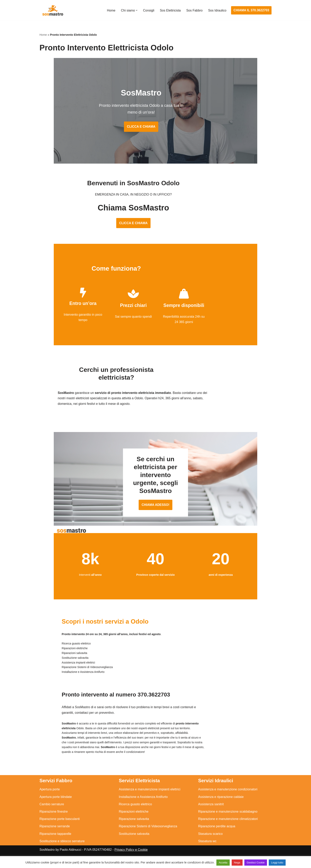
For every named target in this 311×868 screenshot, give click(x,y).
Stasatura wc (207, 845)
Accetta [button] (223, 863)
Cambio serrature (52, 808)
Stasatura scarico (210, 838)
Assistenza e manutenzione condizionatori (228, 793)
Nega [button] (237, 863)
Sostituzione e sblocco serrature (62, 845)
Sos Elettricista (170, 10)
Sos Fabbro (194, 10)
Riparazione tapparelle (55, 838)
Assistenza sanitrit (211, 808)
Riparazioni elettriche (134, 815)
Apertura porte (50, 793)
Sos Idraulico (217, 10)
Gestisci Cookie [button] (256, 863)
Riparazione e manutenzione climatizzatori (228, 823)
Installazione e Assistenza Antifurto (143, 801)
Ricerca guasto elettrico (135, 808)
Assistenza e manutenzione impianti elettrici (150, 793)
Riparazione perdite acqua (217, 830)
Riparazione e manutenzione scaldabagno (228, 815)
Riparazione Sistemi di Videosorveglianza (148, 830)
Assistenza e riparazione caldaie (221, 801)
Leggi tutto (277, 863)
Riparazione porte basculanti (60, 823)
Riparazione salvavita (134, 823)
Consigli (148, 10)
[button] (136, 10)
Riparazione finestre (54, 815)
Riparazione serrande (55, 830)
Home (111, 10)
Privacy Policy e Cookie (131, 854)
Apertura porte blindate (56, 801)
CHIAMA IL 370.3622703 (251, 10)
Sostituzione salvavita (134, 838)
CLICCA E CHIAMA (155, 121)
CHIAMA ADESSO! (155, 509)
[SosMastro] (52, 10)
